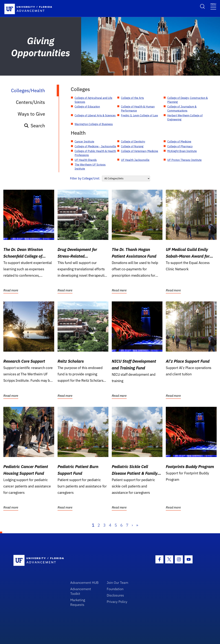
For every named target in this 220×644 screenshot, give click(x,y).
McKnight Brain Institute (182, 151)
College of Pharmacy (180, 146)
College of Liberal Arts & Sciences (95, 115)
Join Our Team (118, 583)
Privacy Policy (117, 602)
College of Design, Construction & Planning (188, 100)
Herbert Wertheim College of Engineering (185, 117)
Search (34, 126)
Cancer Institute (84, 142)
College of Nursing (132, 146)
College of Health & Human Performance (138, 109)
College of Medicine (179, 142)
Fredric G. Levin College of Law (139, 115)
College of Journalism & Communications (182, 109)
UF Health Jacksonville (135, 160)
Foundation (115, 589)
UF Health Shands (86, 160)
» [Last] (137, 525)
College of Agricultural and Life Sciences (93, 100)
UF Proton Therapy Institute (184, 160)
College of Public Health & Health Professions (95, 153)
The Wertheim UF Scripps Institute (90, 167)
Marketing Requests (78, 602)
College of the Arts (132, 98)
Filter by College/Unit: (85, 178)
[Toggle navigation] (213, 6)
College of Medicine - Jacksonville (95, 146)
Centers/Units (30, 102)
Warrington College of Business (94, 124)
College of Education (87, 107)
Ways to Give (31, 114)
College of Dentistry (133, 142)
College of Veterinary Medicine (140, 151)
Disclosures (115, 595)
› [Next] (132, 525)
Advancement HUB (84, 583)
